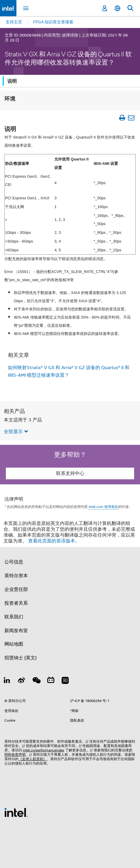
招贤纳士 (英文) (21, 658)
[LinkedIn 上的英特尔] (7, 681)
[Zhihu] (65, 681)
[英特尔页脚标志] (16, 812)
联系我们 (14, 617)
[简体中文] (117, 8)
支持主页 (14, 22)
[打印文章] (122, 118)
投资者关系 (16, 603)
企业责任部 (16, 589)
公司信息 (14, 562)
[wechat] (36, 681)
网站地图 (14, 644)
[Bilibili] (51, 681)
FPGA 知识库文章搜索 (53, 22)
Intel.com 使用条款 (103, 507)
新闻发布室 (16, 631)
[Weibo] (22, 681)
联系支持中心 (70, 473)
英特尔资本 (16, 576)
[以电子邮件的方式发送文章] (131, 118)
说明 (12, 81)
